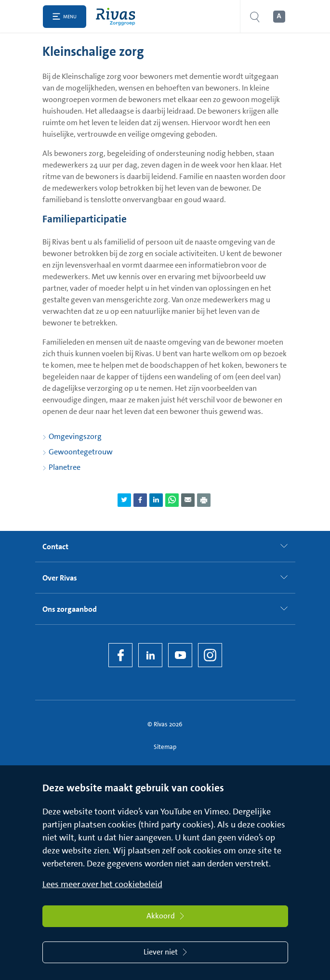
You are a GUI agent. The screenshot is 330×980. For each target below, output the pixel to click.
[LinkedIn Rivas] (150, 655)
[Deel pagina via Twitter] (124, 500)
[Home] (118, 17)
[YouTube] (180, 655)
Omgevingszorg (75, 436)
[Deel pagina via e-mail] (188, 500)
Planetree (65, 467)
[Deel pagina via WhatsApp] (172, 500)
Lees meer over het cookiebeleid (102, 884)
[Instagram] (210, 655)
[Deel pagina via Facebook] (140, 500)
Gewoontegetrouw (81, 452)
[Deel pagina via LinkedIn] (156, 500)
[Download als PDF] (204, 500)
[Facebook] (120, 655)
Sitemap (165, 747)
